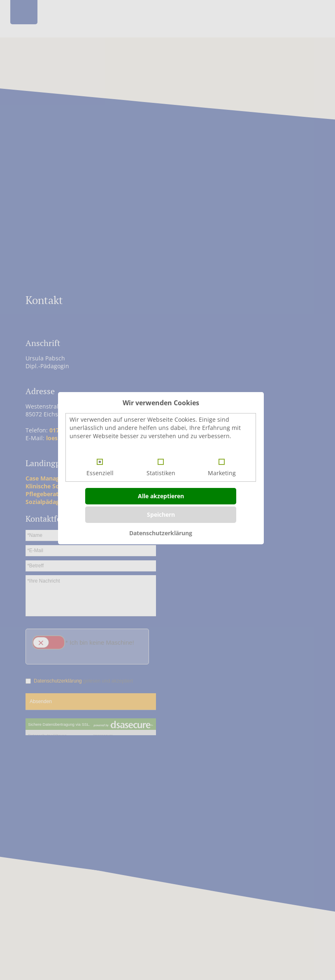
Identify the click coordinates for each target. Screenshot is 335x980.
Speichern (161, 514)
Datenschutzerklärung (161, 533)
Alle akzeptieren (161, 496)
